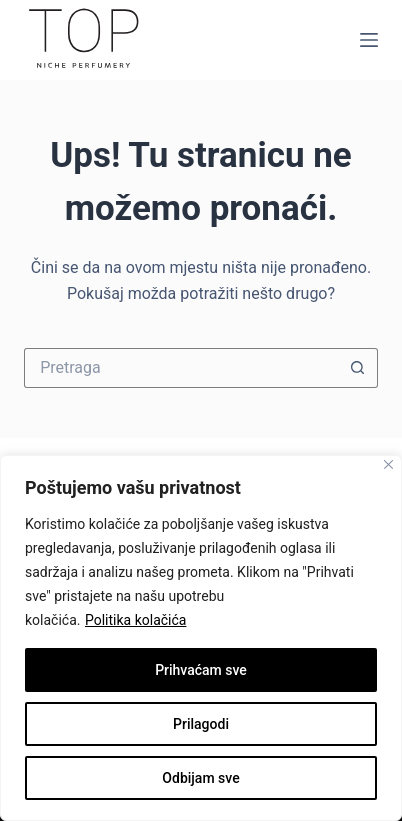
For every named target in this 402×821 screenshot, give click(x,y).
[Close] (388, 464)
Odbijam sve (200, 778)
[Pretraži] (181, 368)
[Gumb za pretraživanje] (358, 368)
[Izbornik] (369, 40)
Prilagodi (201, 724)
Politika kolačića (135, 620)
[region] (201, 638)
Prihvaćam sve (201, 670)
